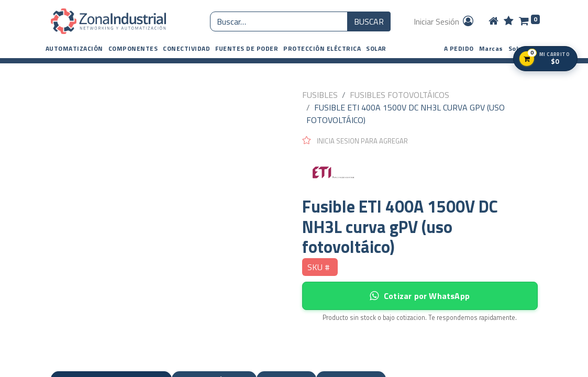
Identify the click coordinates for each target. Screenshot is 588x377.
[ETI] (420, 171)
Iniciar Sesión (444, 21)
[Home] (493, 21)
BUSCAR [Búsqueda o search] (369, 21)
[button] (74, 49)
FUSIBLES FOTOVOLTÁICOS (400, 95)
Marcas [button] (491, 48)
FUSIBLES (320, 95)
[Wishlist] (509, 21)
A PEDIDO (459, 48)
